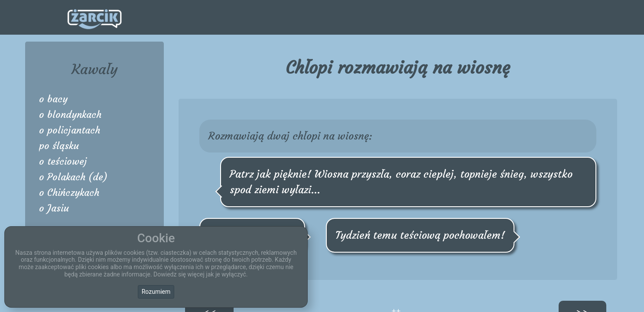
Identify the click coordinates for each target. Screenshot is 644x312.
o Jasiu (54, 208)
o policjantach (70, 130)
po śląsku (59, 146)
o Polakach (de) (73, 177)
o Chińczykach (69, 193)
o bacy (53, 99)
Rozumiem (156, 292)
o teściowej (63, 161)
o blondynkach (70, 115)
